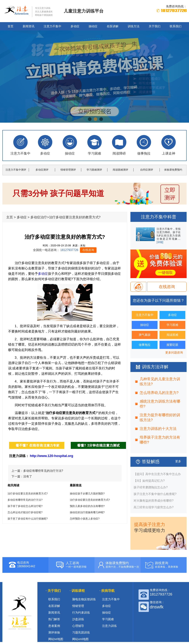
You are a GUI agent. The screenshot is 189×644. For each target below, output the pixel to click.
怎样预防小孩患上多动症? (85, 519)
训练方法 (134, 26)
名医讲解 (113, 26)
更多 (178, 461)
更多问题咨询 (174, 353)
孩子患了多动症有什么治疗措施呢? (28, 519)
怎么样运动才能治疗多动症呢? (25, 512)
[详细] (160, 242)
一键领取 (165, 273)
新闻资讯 (29, 26)
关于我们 (155, 26)
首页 (10, 26)
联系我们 (176, 26)
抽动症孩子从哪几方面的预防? (87, 494)
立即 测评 (170, 194)
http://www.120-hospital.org (51, 456)
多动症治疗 (39, 217)
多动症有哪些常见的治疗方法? (43, 471)
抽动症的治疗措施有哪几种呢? (87, 512)
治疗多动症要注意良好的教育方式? (28, 494)
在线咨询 (88, 250)
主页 (10, 217)
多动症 (75, 26)
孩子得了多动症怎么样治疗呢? (25, 506)
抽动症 (93, 26)
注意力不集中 (52, 26)
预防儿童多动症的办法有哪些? (87, 506)
